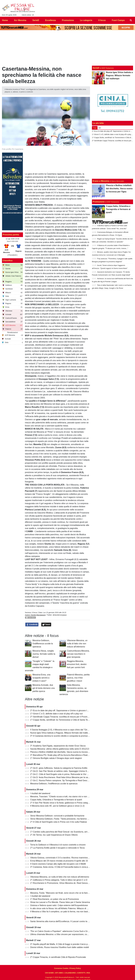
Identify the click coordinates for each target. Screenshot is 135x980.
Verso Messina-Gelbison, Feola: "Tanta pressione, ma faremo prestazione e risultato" (69, 819)
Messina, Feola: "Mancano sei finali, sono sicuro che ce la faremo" (61, 893)
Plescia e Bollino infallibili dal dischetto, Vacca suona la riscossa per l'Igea (64, 752)
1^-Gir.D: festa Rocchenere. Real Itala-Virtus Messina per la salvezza (62, 777)
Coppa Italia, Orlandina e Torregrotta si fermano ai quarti (56, 800)
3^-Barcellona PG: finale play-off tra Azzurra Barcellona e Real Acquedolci (64, 755)
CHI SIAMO (49, 973)
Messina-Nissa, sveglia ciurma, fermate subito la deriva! (44, 654)
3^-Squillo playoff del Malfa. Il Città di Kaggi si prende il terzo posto (61, 944)
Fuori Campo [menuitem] (118, 20)
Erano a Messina (101, 181)
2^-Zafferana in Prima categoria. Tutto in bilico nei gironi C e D (59, 880)
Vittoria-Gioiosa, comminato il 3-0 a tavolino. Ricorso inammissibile (61, 858)
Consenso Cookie (61, 968)
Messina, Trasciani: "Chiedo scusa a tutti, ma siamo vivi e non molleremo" (64, 797)
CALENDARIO (70, 973)
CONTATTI (81, 973)
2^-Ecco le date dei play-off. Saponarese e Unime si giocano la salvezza (63, 711)
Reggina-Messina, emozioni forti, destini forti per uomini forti (77, 664)
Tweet (46, 625)
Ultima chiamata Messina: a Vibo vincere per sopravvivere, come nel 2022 (64, 934)
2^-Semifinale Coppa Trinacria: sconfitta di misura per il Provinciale (61, 717)
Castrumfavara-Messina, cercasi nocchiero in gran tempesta (78, 654)
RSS (88, 973)
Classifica (8, 261)
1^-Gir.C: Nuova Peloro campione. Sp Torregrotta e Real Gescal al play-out (65, 780)
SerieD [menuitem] (36, 20)
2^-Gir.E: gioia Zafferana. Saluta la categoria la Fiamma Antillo (59, 768)
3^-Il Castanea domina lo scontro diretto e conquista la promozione (61, 736)
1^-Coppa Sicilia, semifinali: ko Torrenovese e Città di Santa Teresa (61, 720)
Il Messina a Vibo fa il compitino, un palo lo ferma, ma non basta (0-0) (62, 912)
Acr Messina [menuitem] (20, 20)
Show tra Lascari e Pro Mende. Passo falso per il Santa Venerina (60, 902)
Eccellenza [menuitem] (50, 20)
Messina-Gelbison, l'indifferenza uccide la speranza (43, 644)
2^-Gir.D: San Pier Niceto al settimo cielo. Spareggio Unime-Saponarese (64, 771)
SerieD (96, 68)
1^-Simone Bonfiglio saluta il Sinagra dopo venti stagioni (56, 758)
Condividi (32, 625)
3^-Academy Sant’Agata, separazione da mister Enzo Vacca (58, 746)
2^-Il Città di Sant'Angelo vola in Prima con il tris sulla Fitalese (59, 822)
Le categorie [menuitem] (86, 20)
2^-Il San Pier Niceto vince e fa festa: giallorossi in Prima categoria (61, 803)
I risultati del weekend (40, 793)
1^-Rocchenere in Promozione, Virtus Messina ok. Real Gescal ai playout (64, 883)
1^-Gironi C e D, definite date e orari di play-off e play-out (56, 714)
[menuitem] (131, 20)
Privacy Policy (75, 968)
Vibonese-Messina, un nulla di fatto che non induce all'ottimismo (77, 644)
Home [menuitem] (5, 20)
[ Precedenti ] (12, 255)
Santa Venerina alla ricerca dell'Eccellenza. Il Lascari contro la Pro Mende (64, 921)
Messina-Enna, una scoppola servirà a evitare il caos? (41, 678)
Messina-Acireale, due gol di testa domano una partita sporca (44, 688)
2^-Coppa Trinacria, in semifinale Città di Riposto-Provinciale (58, 957)
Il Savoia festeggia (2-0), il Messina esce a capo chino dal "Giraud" (61, 730)
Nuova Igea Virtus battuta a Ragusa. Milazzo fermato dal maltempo (61, 733)
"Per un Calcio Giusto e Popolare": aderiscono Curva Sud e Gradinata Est (64, 931)
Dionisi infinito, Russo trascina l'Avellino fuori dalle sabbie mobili (60, 947)
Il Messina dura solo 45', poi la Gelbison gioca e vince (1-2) (57, 806)
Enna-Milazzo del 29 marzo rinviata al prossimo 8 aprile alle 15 (59, 861)
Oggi (95, 128)
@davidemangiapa (60, 615)
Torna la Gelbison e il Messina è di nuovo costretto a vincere (58, 845)
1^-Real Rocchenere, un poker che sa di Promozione (55, 899)
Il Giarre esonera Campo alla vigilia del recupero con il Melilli (58, 864)
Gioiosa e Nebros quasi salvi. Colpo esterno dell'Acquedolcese (59, 905)
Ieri (100, 128)
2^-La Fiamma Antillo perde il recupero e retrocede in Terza (57, 848)
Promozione (99, 202)
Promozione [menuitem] (68, 20)
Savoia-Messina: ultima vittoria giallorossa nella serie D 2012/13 (60, 749)
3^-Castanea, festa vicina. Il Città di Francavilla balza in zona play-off (62, 867)
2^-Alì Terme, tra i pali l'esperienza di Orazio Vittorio (54, 835)
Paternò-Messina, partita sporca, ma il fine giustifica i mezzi (78, 678)
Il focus (34, 612)
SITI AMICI (59, 973)
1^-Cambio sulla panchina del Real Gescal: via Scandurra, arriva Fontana (64, 832)
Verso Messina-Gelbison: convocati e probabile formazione (57, 816)
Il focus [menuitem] (102, 20)
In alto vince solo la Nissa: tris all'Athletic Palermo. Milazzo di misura (62, 908)
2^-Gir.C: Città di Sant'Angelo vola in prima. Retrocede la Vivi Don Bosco (64, 774)
